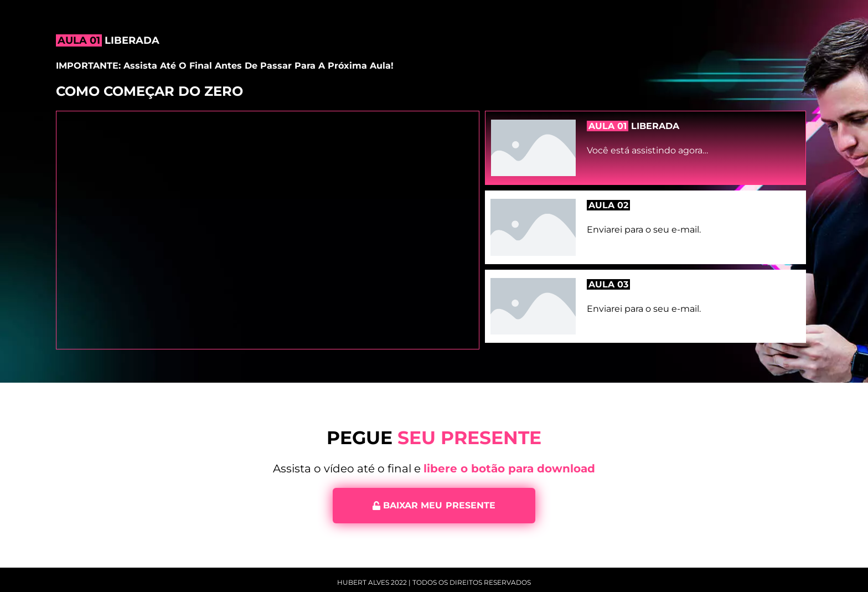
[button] (434, 506)
